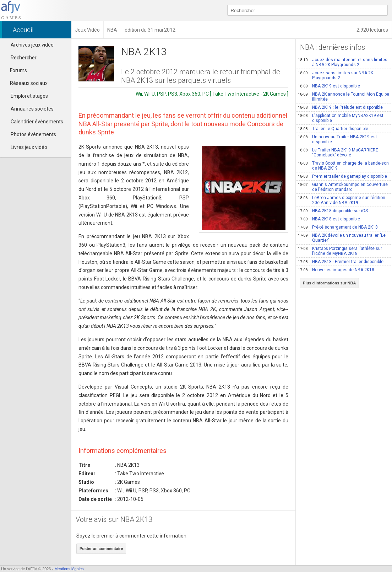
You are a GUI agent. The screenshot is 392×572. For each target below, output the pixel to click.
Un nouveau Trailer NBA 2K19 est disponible (337, 139)
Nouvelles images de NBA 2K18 (336, 270)
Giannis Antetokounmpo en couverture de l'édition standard (343, 187)
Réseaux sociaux (26, 83)
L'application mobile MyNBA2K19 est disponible (341, 118)
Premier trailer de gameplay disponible (342, 176)
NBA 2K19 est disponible (329, 86)
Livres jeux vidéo (29, 147)
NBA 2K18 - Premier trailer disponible (341, 262)
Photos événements (33, 134)
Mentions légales (69, 569)
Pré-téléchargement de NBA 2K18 (338, 227)
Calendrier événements (37, 122)
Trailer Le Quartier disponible (333, 129)
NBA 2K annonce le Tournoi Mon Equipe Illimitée (344, 97)
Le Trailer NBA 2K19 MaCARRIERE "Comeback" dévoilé (338, 153)
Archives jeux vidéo (32, 45)
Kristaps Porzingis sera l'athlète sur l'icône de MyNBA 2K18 (340, 251)
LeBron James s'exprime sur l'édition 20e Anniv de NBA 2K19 (342, 200)
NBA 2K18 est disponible (329, 219)
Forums (15, 70)
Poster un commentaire (101, 549)
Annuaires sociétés (32, 109)
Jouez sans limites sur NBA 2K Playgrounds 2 (336, 75)
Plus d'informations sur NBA (329, 283)
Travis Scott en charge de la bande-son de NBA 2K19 (343, 166)
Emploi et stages (29, 96)
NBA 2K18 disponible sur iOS (333, 211)
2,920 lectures (372, 30)
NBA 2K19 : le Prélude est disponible (340, 107)
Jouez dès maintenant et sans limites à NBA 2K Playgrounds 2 (343, 62)
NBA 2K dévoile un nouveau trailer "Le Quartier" (342, 238)
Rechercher (24, 58)
